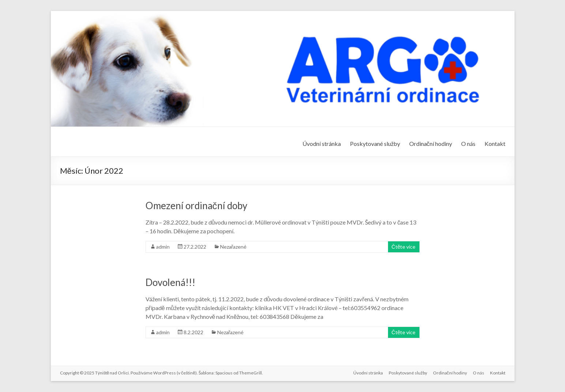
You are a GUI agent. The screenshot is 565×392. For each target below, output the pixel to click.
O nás (468, 144)
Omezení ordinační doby (196, 206)
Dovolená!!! (170, 282)
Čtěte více (404, 247)
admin (163, 247)
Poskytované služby (375, 144)
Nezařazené (233, 247)
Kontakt (495, 144)
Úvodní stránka (322, 144)
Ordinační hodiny (431, 144)
